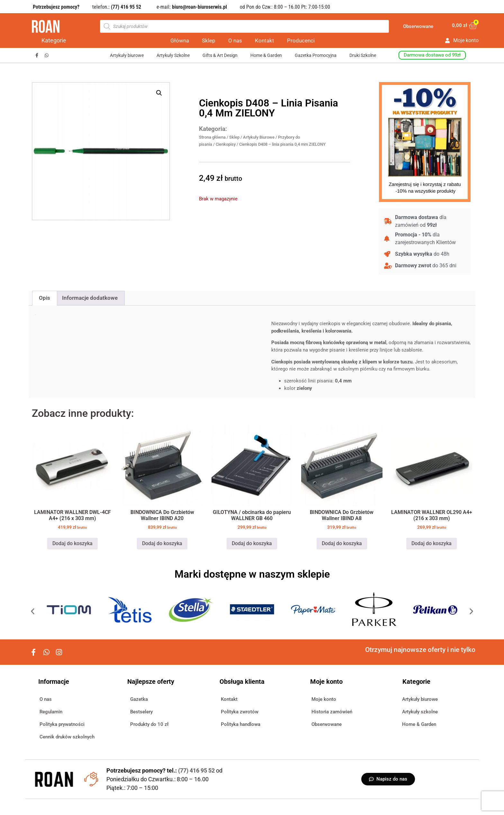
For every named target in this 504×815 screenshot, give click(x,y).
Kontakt (265, 41)
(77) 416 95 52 (197, 770)
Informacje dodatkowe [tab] (90, 298)
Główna (180, 41)
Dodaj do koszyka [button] (72, 543)
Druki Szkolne (363, 55)
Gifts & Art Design (220, 55)
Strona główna (212, 137)
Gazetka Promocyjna (316, 55)
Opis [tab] (45, 298)
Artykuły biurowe (127, 55)
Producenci (301, 41)
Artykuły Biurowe (259, 137)
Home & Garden (266, 55)
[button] (159, 93)
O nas (235, 41)
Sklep (209, 41)
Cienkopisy (226, 144)
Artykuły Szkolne (173, 55)
